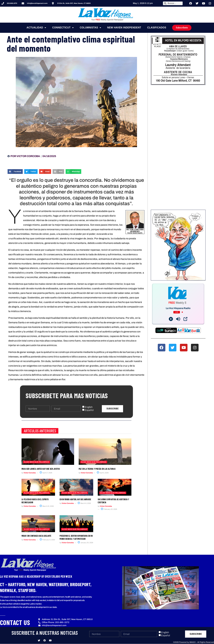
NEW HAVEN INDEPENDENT (124, 28)
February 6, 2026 (47, 540)
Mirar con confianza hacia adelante (36, 536)
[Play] (171, 319)
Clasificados (157, 28)
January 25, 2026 (85, 543)
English (89, 407)
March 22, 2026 (47, 506)
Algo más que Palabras (37, 462)
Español (89, 410)
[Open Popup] (185, 319)
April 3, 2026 (103, 473)
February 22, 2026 (109, 509)
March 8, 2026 (84, 503)
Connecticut (63, 28)
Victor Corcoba (30, 473)
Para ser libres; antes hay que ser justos (41, 469)
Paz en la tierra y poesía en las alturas (97, 469)
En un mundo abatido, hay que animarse (75, 499)
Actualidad (36, 28)
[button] (15, 172)
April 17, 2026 (46, 473)
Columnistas (90, 28)
